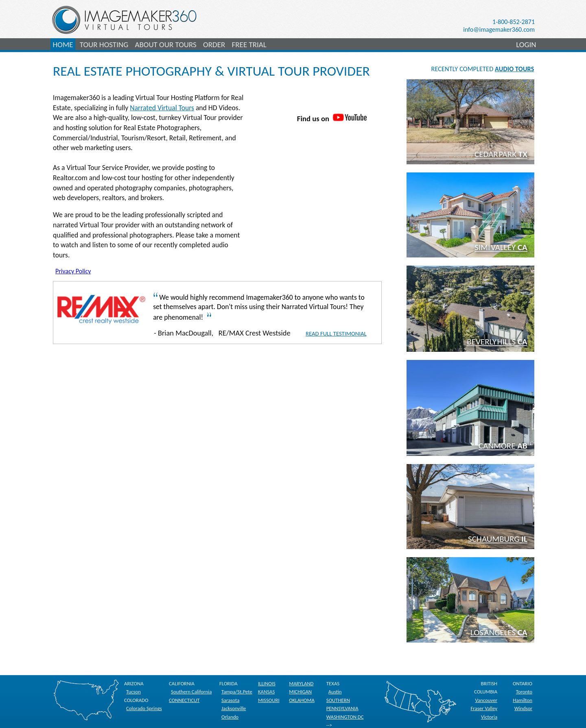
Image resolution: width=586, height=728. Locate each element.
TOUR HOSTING (104, 45)
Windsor (523, 708)
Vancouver (486, 700)
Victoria (489, 717)
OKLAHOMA (302, 700)
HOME (63, 45)
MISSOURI (269, 700)
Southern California (191, 692)
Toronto (524, 692)
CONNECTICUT (184, 700)
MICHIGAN (300, 692)
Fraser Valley (484, 708)
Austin (335, 692)
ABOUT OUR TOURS (165, 45)
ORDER (214, 45)
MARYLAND (301, 683)
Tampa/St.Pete (237, 692)
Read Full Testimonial (336, 333)
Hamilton (523, 700)
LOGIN (526, 45)
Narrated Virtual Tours (162, 108)
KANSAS (266, 692)
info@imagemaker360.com (499, 29)
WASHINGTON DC (345, 717)
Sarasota (230, 700)
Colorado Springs (144, 708)
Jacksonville (234, 708)
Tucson (133, 692)
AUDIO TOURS (514, 69)
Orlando (230, 717)
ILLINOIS (267, 683)
